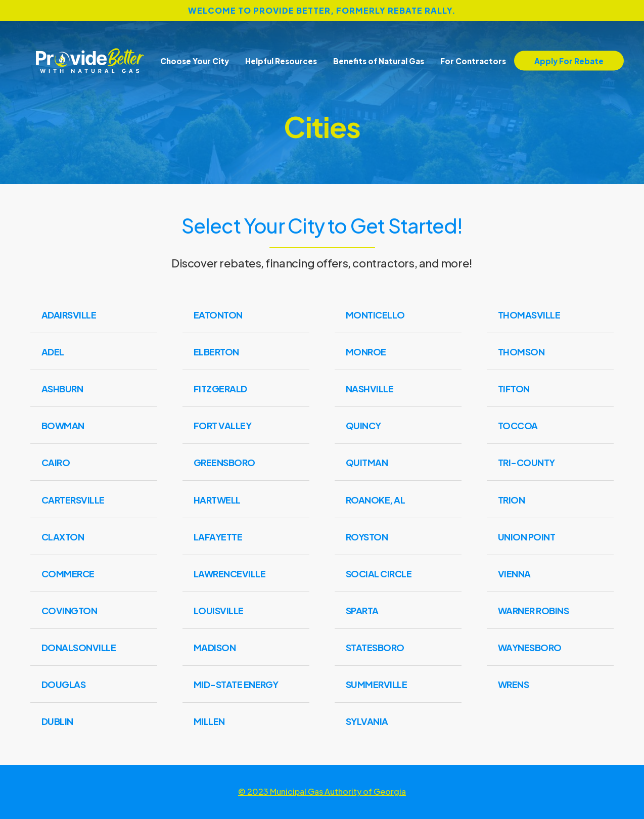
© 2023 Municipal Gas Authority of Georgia (322, 791)
